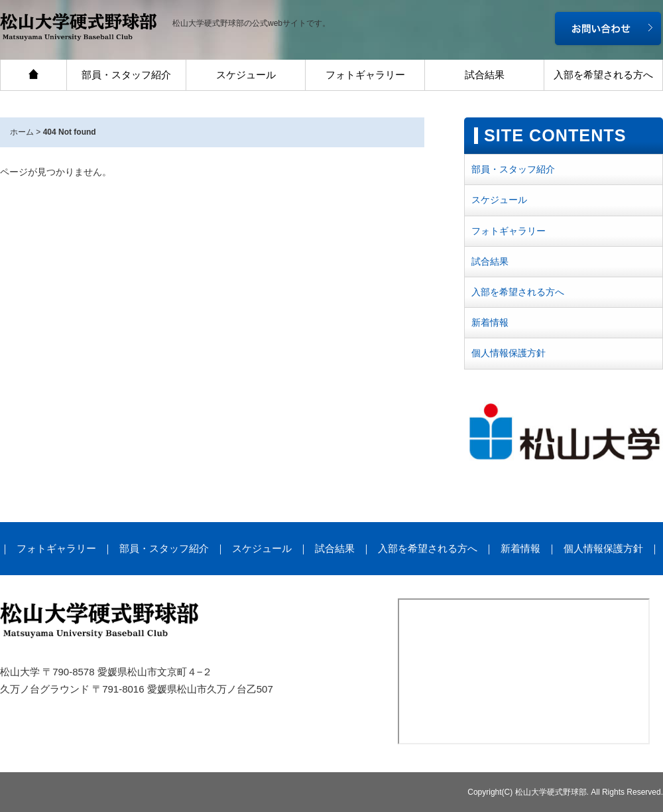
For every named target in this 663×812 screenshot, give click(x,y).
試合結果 (485, 75)
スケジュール (246, 75)
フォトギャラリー (365, 75)
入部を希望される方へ (603, 75)
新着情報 (490, 322)
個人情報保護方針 (509, 353)
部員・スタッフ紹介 (126, 75)
